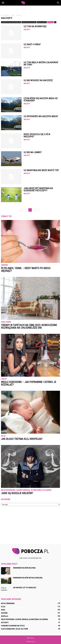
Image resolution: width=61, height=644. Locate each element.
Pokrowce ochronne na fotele (13, 626)
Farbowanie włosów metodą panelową (28, 578)
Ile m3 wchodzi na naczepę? (38, 80)
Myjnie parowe (42, 22)
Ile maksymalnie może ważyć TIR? (41, 170)
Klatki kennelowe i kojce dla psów (14, 629)
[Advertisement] (31, 9)
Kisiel (3, 610)
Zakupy (4, 379)
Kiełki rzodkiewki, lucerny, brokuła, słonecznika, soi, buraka (26, 490)
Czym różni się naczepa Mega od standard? (41, 100)
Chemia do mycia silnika (29, 22)
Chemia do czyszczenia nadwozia (11, 22)
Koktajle (5, 616)
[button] (58, 3)
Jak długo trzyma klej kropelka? (22, 439)
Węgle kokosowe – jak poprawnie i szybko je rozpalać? (29, 383)
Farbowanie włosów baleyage (24, 568)
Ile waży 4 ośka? (32, 44)
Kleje (3, 436)
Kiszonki (4, 613)
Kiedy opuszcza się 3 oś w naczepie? (37, 135)
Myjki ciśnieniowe (8, 603)
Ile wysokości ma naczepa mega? (41, 116)
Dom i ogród (6, 322)
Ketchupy (5, 623)
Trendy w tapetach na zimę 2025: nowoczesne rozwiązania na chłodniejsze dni (29, 326)
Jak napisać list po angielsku (25, 588)
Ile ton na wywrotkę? (35, 26)
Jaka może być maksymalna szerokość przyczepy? (38, 189)
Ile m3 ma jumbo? (33, 152)
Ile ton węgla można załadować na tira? (41, 64)
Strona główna (5, 15)
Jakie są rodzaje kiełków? (17, 493)
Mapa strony (30, 638)
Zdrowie (4, 265)
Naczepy (50, 22)
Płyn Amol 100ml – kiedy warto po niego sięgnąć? (26, 269)
